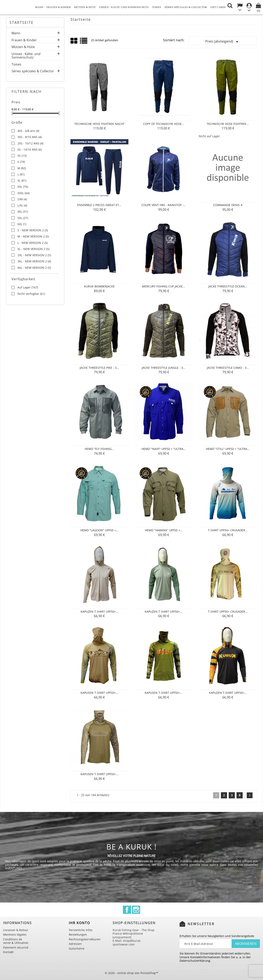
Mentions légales (15, 934)
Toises (157, 7)
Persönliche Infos (81, 930)
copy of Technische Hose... (164, 124)
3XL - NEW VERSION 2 (34, 261)
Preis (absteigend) (223, 42)
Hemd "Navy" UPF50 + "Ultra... (164, 449)
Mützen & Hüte (85, 7)
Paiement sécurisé (16, 947)
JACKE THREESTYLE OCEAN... (228, 286)
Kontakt (8, 952)
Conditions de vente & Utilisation (16, 941)
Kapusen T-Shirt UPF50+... (99, 693)
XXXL (24, 193)
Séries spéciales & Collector (186, 7)
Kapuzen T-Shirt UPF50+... (99, 612)
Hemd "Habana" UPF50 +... (164, 530)
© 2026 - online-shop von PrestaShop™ (131, 973)
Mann (39, 7)
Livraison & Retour (16, 930)
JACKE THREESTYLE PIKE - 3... (99, 368)
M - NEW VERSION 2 (33, 236)
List (84, 42)
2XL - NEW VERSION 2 (34, 255)
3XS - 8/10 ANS (30, 137)
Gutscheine (77, 948)
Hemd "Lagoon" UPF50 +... (99, 530)
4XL (23, 212)
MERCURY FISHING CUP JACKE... (164, 286)
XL (22, 181)
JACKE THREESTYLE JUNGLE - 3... (164, 368)
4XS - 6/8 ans (28, 131)
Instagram (136, 910)
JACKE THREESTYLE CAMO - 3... (228, 368)
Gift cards (218, 7)
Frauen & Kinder (59, 7)
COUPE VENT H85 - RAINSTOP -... (164, 205)
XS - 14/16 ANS (30, 150)
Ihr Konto (79, 923)
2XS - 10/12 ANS (30, 143)
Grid (74, 41)
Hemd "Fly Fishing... (99, 449)
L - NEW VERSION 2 (33, 243)
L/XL (22, 205)
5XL (23, 218)
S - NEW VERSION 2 (33, 230)
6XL (22, 224)
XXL (23, 187)
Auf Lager (28, 287)
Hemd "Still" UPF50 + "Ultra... (228, 449)
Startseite (21, 22)
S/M (22, 199)
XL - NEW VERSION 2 (33, 249)
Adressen (75, 944)
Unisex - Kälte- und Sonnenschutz (124, 7)
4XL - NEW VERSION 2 (34, 268)
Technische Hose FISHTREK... (228, 124)
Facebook (127, 910)
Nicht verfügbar (31, 294)
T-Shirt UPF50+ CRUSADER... (228, 530)
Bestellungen (78, 934)
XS (22, 156)
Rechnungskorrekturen (85, 939)
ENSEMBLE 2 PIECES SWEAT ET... (99, 205)
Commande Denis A (228, 205)
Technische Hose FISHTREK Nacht (99, 124)
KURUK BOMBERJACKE (99, 286)
